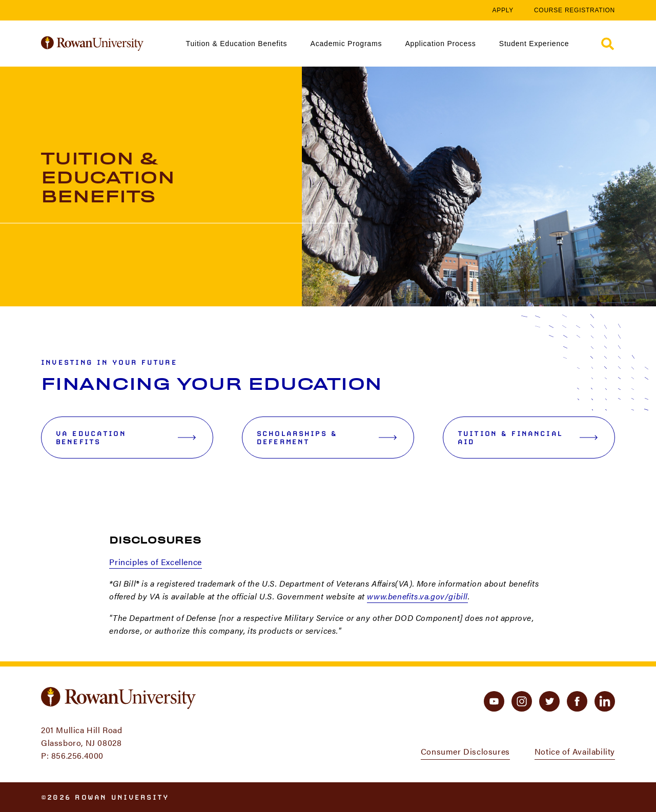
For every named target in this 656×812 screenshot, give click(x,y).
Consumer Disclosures (465, 751)
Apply (503, 10)
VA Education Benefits (126, 438)
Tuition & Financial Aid (528, 438)
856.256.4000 (77, 755)
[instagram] (522, 701)
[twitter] (549, 701)
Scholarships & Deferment (327, 438)
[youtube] (494, 701)
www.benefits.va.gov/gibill (417, 596)
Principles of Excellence (155, 562)
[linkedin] (605, 701)
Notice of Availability (575, 751)
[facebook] (577, 701)
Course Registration (575, 10)
